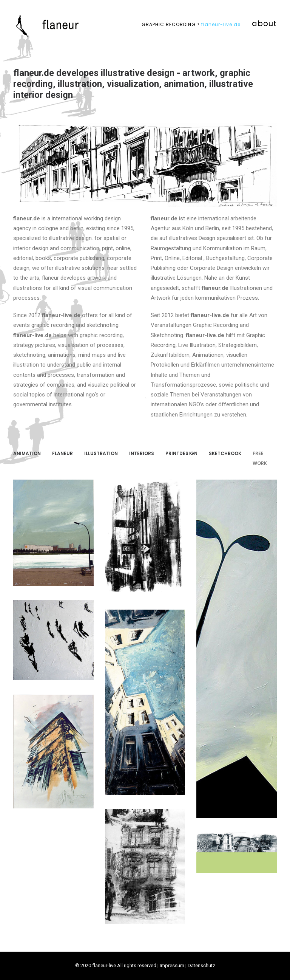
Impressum (172, 965)
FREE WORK (260, 458)
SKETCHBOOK (225, 453)
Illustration (101, 453)
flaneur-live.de (191, 24)
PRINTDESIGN (181, 453)
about (264, 23)
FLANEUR (62, 453)
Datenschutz (201, 965)
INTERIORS (142, 453)
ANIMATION (27, 453)
